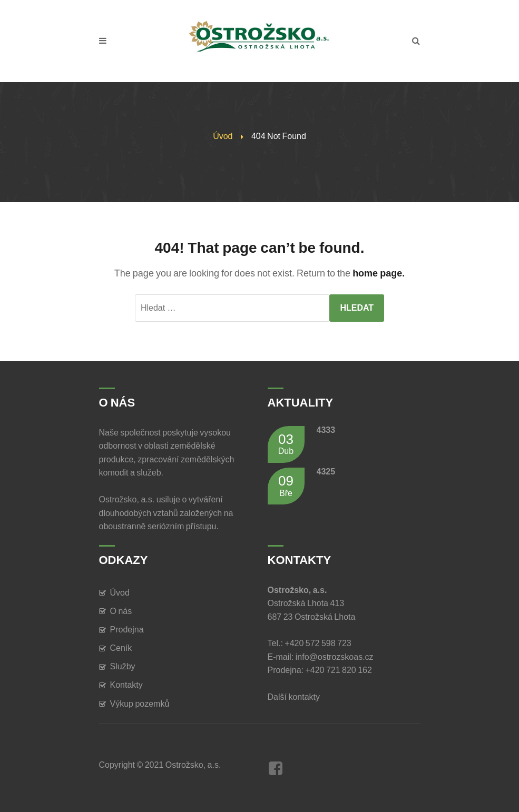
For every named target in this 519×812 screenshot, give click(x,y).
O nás (121, 611)
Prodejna (127, 630)
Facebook (276, 768)
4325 (326, 472)
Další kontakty (296, 697)
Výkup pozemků (140, 704)
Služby (123, 666)
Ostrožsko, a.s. (193, 765)
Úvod (223, 136)
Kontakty (126, 685)
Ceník (121, 648)
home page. (379, 273)
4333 (326, 430)
